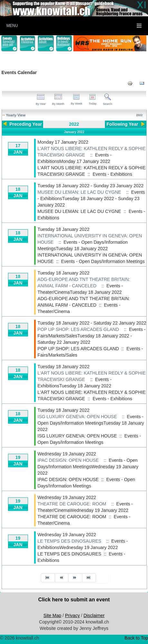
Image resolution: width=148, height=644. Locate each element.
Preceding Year (26, 124)
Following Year (122, 124)
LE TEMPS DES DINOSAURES (69, 541)
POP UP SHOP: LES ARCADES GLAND (78, 329)
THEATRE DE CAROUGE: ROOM (72, 504)
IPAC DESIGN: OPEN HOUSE (68, 460)
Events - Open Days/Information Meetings (103, 261)
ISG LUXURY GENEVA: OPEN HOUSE (77, 417)
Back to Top (136, 638)
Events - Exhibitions (112, 174)
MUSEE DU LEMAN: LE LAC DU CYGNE (79, 192)
